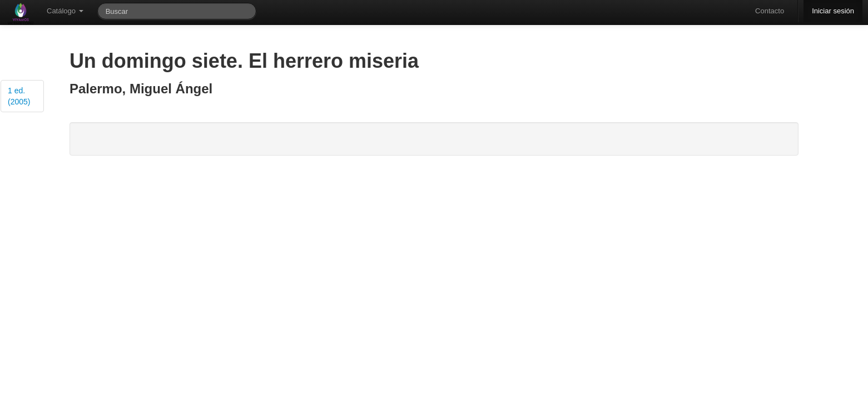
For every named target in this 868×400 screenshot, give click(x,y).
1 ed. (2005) (19, 96)
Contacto (770, 11)
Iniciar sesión (833, 11)
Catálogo (65, 11)
